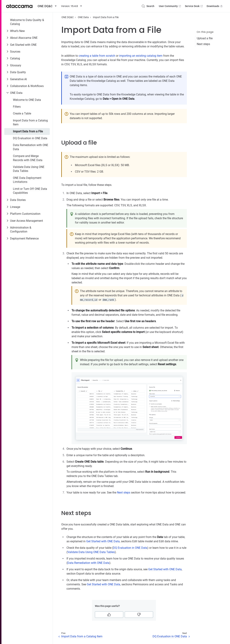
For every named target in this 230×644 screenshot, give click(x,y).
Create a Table (22, 113)
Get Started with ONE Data (103, 541)
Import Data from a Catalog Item (30, 122)
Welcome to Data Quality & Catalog (27, 22)
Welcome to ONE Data (27, 100)
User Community (170, 6)
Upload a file (205, 38)
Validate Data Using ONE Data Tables (29, 169)
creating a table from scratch (97, 56)
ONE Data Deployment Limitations (27, 180)
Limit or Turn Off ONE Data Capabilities (30, 191)
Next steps (203, 44)
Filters (17, 107)
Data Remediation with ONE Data (31, 147)
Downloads (215, 6)
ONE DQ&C (68, 17)
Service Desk (194, 6)
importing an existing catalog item (141, 56)
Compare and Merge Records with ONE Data (28, 158)
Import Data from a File (28, 131)
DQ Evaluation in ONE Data (30, 138)
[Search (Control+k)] (148, 6)
